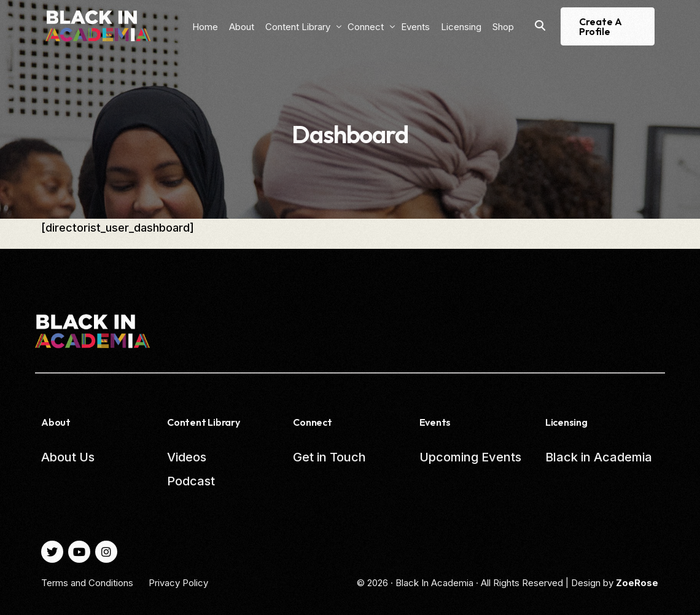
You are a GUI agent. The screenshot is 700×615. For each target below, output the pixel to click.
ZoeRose (637, 583)
